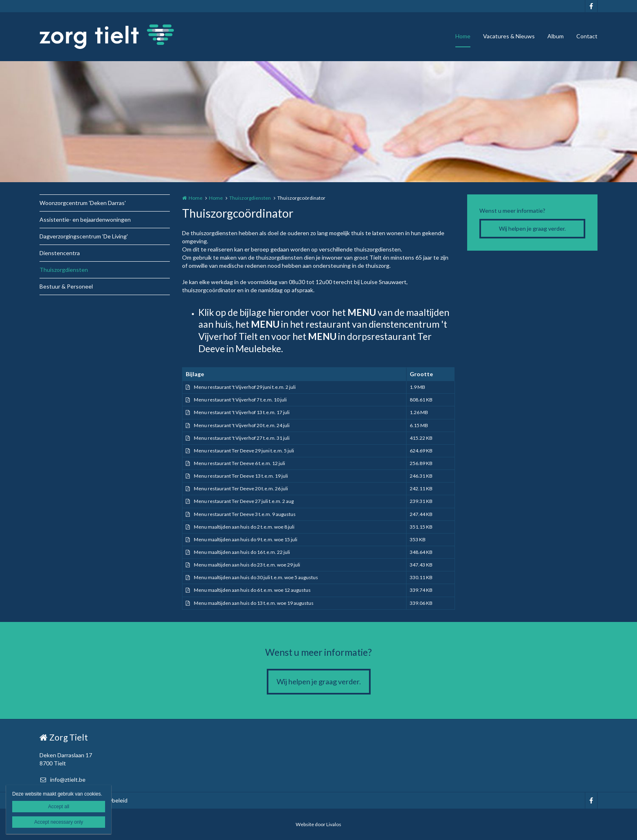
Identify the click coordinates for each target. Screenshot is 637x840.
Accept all (59, 807)
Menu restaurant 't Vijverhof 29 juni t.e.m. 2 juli (245, 387)
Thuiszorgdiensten (64, 270)
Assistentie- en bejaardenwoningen (85, 219)
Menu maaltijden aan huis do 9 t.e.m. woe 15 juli (246, 539)
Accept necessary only (59, 822)
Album (556, 36)
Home (463, 36)
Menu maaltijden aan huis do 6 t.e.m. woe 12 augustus (252, 590)
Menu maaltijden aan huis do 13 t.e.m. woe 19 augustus (254, 603)
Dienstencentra (60, 253)
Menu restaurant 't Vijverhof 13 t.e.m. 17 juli (242, 412)
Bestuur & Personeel (66, 286)
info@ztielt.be (63, 779)
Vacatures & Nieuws (509, 36)
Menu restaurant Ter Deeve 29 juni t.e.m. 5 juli (244, 451)
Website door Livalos (318, 824)
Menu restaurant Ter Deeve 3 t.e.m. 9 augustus (245, 514)
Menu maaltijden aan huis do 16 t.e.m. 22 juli (242, 552)
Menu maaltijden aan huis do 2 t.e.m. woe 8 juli (244, 527)
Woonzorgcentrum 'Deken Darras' (83, 203)
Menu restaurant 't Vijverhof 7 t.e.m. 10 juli (240, 400)
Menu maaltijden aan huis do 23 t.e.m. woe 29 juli (247, 565)
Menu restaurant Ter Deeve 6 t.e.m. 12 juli (239, 463)
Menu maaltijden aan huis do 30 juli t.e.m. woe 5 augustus (256, 577)
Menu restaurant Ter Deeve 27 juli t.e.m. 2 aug (244, 501)
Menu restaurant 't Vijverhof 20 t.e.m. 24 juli (242, 425)
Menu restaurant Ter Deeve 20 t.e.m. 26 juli (241, 488)
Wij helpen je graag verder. (532, 228)
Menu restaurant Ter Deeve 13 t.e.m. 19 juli (241, 476)
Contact (587, 36)
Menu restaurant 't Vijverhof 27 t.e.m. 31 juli (242, 438)
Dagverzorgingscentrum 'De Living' (84, 236)
